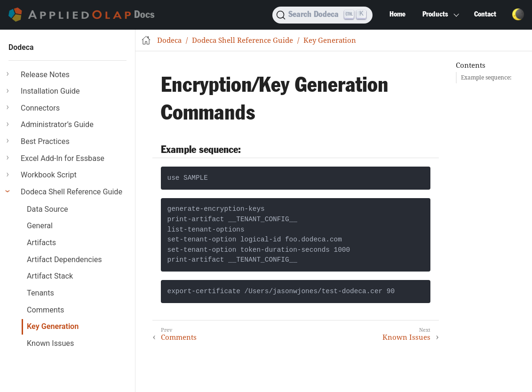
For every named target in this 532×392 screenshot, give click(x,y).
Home (397, 14)
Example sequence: (486, 77)
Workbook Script (49, 175)
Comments (45, 310)
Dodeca (21, 47)
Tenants (40, 293)
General (40, 226)
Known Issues (50, 343)
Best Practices (45, 141)
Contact (485, 14)
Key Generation (53, 326)
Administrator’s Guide (57, 124)
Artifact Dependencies (64, 260)
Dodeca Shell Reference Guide (71, 192)
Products (435, 14)
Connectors (40, 108)
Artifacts (41, 243)
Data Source (48, 209)
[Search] (322, 15)
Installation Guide (50, 91)
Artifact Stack (50, 276)
